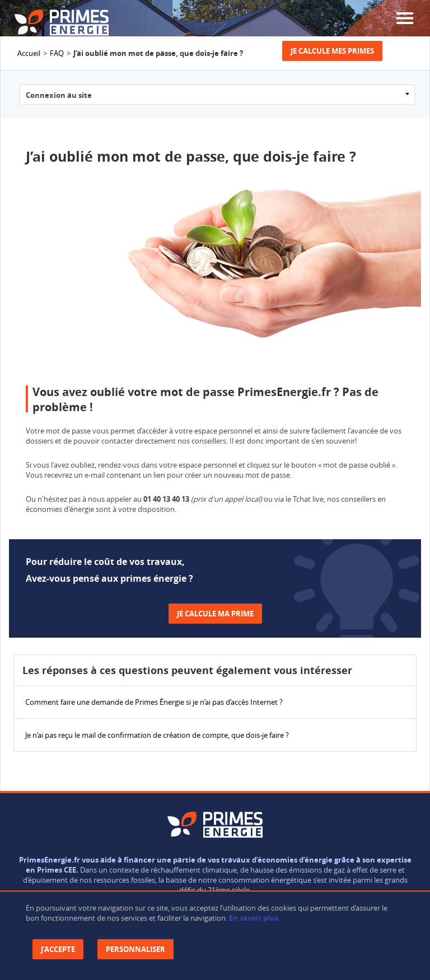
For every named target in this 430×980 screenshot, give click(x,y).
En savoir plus (254, 918)
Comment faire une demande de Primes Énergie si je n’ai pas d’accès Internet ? (154, 702)
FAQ (57, 53)
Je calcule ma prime (215, 614)
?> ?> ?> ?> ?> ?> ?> (217, 95)
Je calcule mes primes (332, 51)
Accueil (29, 53)
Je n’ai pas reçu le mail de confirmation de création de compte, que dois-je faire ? (157, 735)
